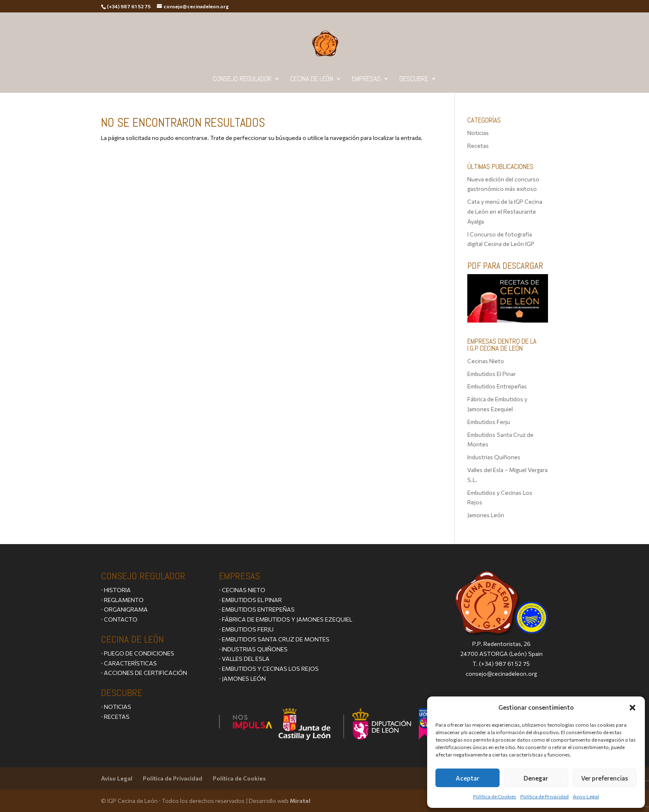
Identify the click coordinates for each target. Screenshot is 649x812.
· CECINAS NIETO (242, 590)
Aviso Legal (586, 796)
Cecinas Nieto (486, 361)
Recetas (478, 146)
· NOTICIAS (116, 707)
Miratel (300, 801)
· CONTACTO (119, 619)
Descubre (414, 80)
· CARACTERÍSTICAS (129, 663)
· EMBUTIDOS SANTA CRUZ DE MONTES (274, 639)
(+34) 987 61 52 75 (504, 664)
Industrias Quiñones (494, 457)
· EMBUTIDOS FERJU (246, 629)
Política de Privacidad (544, 796)
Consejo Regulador (242, 80)
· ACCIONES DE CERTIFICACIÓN (144, 673)
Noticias (478, 133)
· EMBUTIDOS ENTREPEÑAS (257, 609)
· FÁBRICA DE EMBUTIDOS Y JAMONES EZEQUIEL (286, 619)
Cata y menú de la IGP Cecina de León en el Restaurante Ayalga (505, 211)
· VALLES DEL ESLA (244, 659)
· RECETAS (115, 717)
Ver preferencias (605, 778)
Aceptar (468, 778)
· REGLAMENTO (122, 600)
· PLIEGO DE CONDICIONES (138, 653)
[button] (632, 708)
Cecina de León (312, 80)
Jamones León (486, 515)
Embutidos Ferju (489, 422)
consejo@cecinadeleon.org (501, 673)
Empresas (366, 80)
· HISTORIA (116, 590)
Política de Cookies (495, 796)
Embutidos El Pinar (492, 374)
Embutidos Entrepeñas (497, 386)
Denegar (536, 778)
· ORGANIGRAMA (124, 609)
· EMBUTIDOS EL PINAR (250, 600)
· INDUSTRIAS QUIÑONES (253, 649)
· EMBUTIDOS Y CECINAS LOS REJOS (269, 669)
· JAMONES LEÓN (242, 678)
